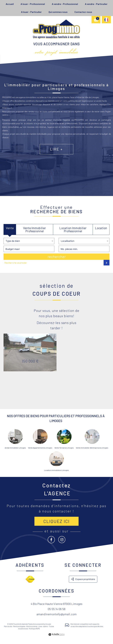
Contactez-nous (83, 12)
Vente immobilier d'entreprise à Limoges (92, 448)
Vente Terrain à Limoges (64, 448)
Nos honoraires (32, 626)
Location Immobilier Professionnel (73, 229)
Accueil (10, 4)
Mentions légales (19, 626)
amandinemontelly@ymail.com (57, 614)
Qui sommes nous (58, 12)
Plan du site (8, 626)
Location (101, 228)
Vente (10, 228)
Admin (46, 626)
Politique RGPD (34, 629)
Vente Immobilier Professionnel (35, 229)
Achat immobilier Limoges (15, 448)
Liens (40, 626)
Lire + (56, 157)
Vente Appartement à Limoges (40, 448)
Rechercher (57, 257)
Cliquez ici (56, 521)
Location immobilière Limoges (56, 470)
